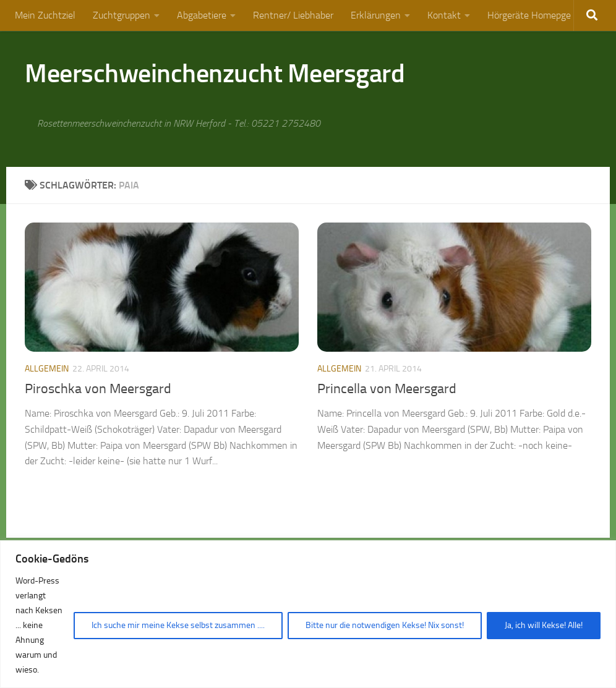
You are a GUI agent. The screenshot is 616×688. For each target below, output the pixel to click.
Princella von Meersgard (387, 389)
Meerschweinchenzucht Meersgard (215, 74)
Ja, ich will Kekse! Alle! (544, 625)
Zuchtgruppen (122, 15)
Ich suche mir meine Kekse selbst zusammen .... (178, 625)
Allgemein (47, 369)
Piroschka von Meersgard (98, 389)
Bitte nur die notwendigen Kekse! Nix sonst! (385, 625)
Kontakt (444, 15)
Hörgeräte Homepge (529, 15)
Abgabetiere (202, 15)
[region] (308, 614)
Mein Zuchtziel (45, 15)
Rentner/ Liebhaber (293, 15)
